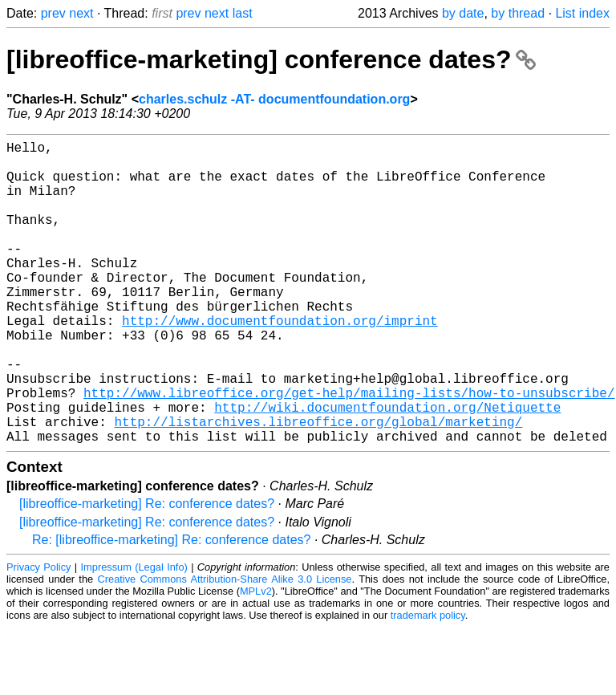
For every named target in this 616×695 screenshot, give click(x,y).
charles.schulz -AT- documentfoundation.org (274, 99)
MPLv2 (256, 658)
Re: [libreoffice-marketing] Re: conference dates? (171, 607)
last (243, 13)
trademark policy (428, 683)
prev (53, 13)
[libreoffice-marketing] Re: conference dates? (147, 571)
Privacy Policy (38, 634)
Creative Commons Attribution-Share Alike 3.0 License (225, 646)
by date (463, 13)
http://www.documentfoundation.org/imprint (280, 362)
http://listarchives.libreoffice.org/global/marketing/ (318, 486)
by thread (518, 13)
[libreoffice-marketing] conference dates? (271, 59)
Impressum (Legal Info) (134, 634)
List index (582, 13)
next (81, 13)
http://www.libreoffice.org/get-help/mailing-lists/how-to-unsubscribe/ (349, 450)
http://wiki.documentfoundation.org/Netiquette (387, 468)
